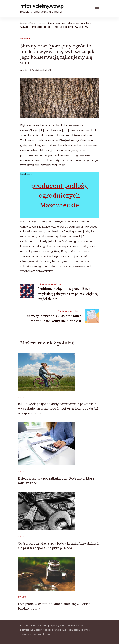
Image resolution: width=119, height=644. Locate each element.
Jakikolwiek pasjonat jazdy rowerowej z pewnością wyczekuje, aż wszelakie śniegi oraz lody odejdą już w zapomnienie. (58, 409)
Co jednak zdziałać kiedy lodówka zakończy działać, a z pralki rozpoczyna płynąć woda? (59, 546)
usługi (25, 39)
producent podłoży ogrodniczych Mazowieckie (60, 195)
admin (24, 70)
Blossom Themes (81, 630)
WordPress (44, 634)
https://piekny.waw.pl (42, 6)
